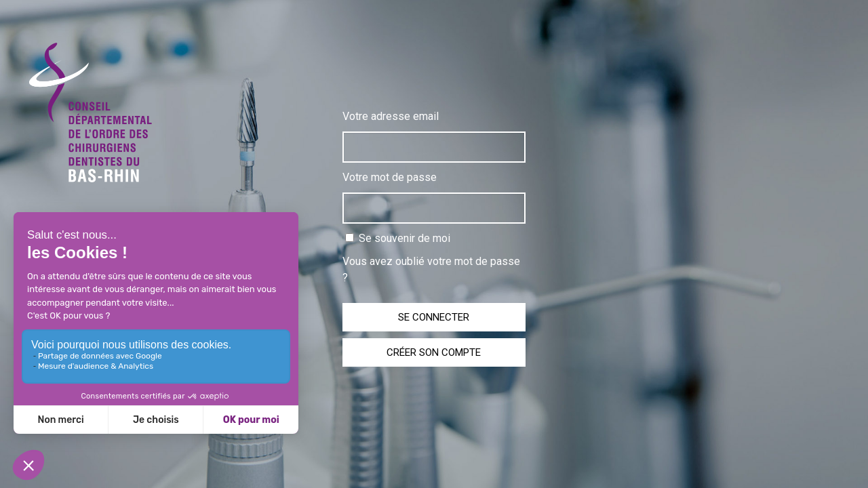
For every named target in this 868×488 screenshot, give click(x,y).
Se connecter (434, 317)
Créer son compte (434, 352)
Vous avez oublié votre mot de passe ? (431, 269)
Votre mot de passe (390, 177)
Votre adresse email (391, 116)
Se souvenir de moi (398, 238)
